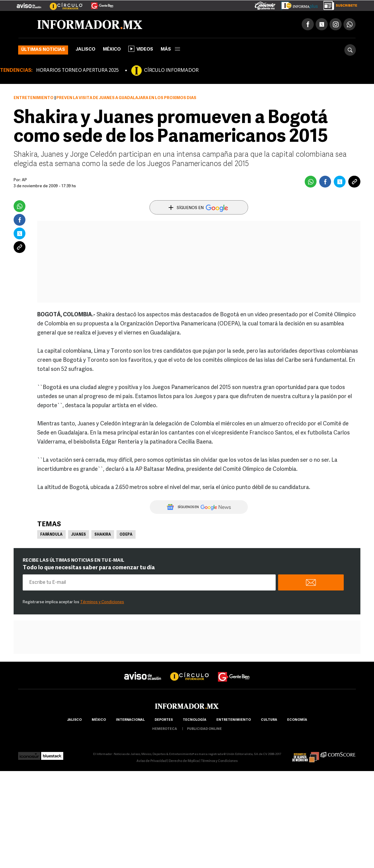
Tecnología (195, 720)
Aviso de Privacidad (152, 761)
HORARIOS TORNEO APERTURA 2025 (77, 71)
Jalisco (85, 50)
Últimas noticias (43, 50)
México (112, 50)
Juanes (79, 535)
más (170, 50)
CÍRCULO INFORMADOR (171, 71)
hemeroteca (165, 729)
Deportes (164, 720)
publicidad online (204, 729)
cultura (269, 720)
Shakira (103, 535)
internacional (130, 720)
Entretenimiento (34, 98)
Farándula (51, 535)
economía (297, 720)
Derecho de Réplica (184, 761)
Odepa (126, 535)
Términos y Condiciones (102, 602)
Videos (141, 49)
